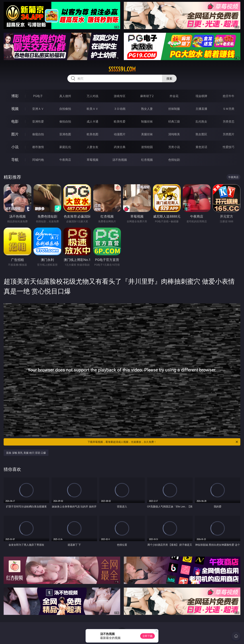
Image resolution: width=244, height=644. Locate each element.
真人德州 (65, 96)
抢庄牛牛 (229, 96)
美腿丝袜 (147, 134)
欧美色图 (93, 134)
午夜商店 (65, 160)
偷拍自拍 (65, 121)
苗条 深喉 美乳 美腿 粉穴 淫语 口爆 (26, 453)
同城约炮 (38, 160)
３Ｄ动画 (120, 109)
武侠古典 (120, 147)
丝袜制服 (174, 109)
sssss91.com (122, 69)
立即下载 (147, 636)
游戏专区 (120, 96)
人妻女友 (93, 147)
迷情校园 (147, 147)
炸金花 (174, 96)
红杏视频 (147, 160)
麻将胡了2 (147, 96)
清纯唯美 (174, 134)
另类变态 (229, 121)
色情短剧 (174, 160)
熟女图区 (201, 134)
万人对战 (93, 96)
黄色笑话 (201, 147)
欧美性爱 (120, 121)
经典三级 (174, 121)
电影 (15, 121)
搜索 (169, 78)
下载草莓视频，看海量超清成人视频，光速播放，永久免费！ (163, 442)
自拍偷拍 (65, 109)
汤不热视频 (120, 160)
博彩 (15, 96)
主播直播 (201, 109)
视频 (15, 109)
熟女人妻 (147, 109)
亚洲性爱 (38, 121)
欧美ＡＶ (93, 109)
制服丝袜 (147, 121)
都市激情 (38, 147)
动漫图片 (120, 134)
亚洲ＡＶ (38, 109)
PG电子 (38, 96)
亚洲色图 (65, 134)
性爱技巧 (229, 147)
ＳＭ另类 (229, 109)
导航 (15, 160)
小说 (15, 147)
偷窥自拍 (38, 134)
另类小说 (174, 147)
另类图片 (229, 134)
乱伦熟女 (201, 121)
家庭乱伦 (65, 147)
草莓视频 (93, 160)
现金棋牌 (201, 96)
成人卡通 (93, 121)
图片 (15, 134)
